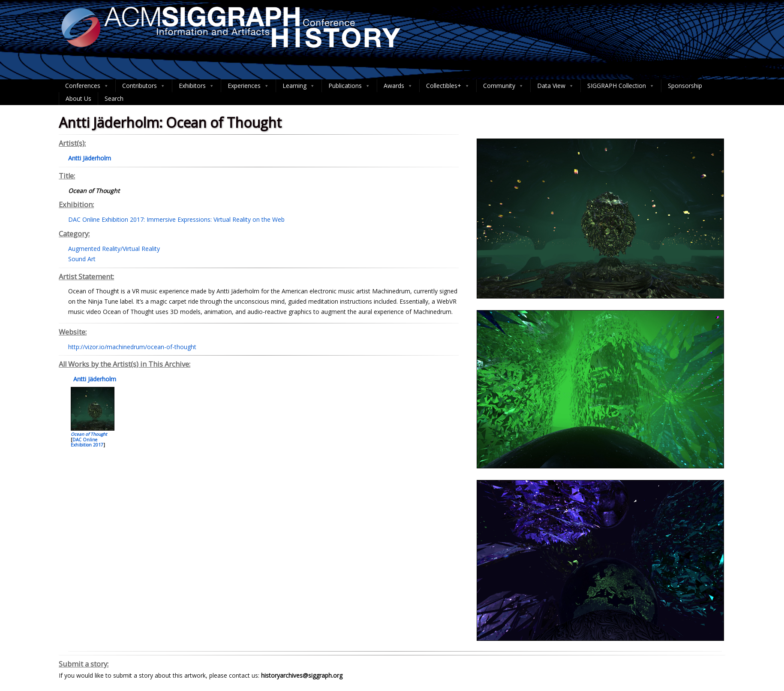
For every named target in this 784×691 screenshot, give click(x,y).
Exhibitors (197, 86)
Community (503, 86)
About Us (78, 98)
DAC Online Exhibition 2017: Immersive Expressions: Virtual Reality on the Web (176, 219)
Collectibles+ (448, 86)
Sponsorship (685, 86)
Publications (349, 86)
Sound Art (82, 259)
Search (114, 98)
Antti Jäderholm (94, 379)
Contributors (144, 86)
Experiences (248, 86)
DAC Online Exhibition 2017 (87, 442)
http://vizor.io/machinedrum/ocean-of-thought (132, 347)
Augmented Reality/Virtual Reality (114, 249)
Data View (556, 86)
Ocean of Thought (89, 434)
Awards (398, 86)
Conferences (87, 86)
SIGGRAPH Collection (621, 86)
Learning (299, 86)
